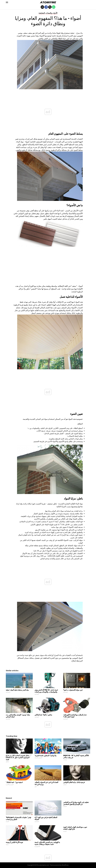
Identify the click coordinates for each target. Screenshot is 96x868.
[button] (7, 2)
